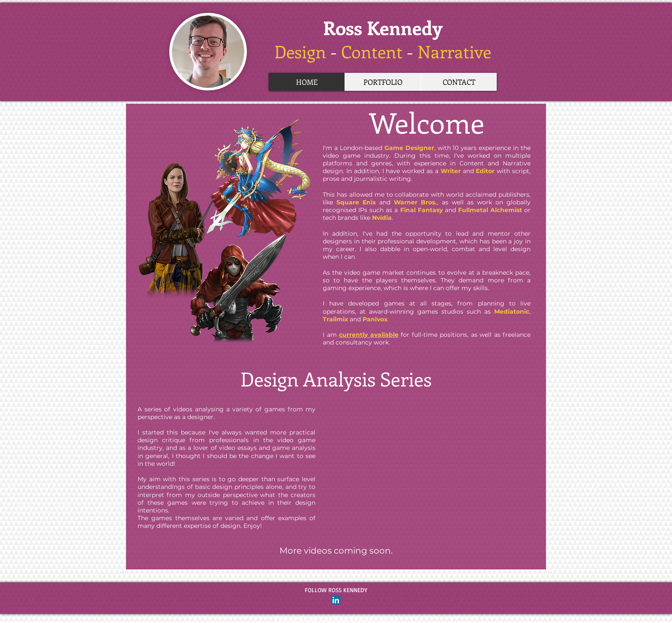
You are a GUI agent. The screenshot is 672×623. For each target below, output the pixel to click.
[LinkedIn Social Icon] (336, 600)
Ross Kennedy (383, 27)
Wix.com (389, 620)
